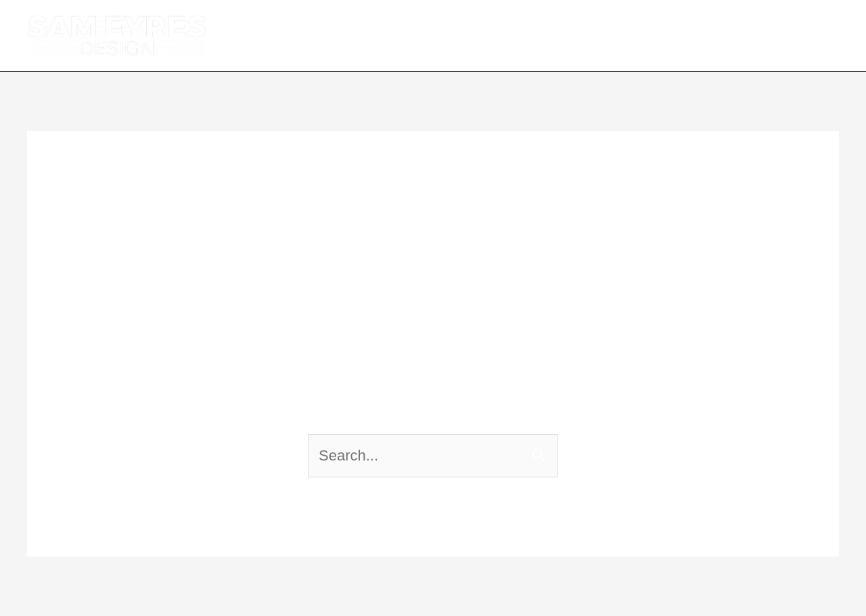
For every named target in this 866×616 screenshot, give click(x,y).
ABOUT (478, 35)
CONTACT (789, 35)
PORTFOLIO (681, 35)
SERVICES (571, 35)
